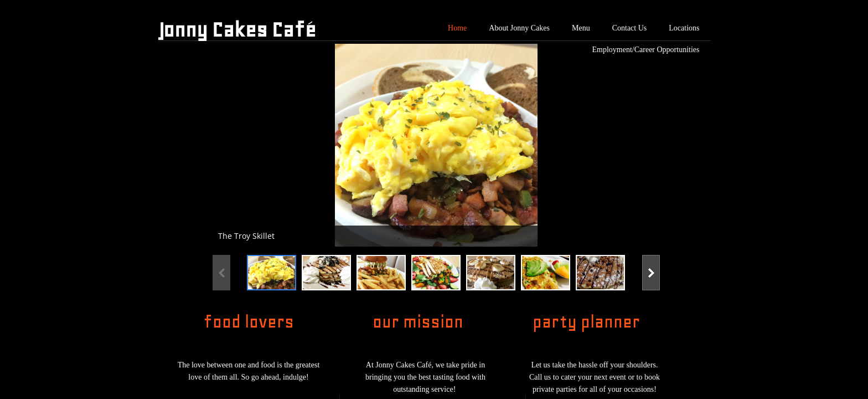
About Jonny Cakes (519, 28)
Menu (581, 28)
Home (457, 28)
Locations (684, 28)
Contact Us (630, 28)
